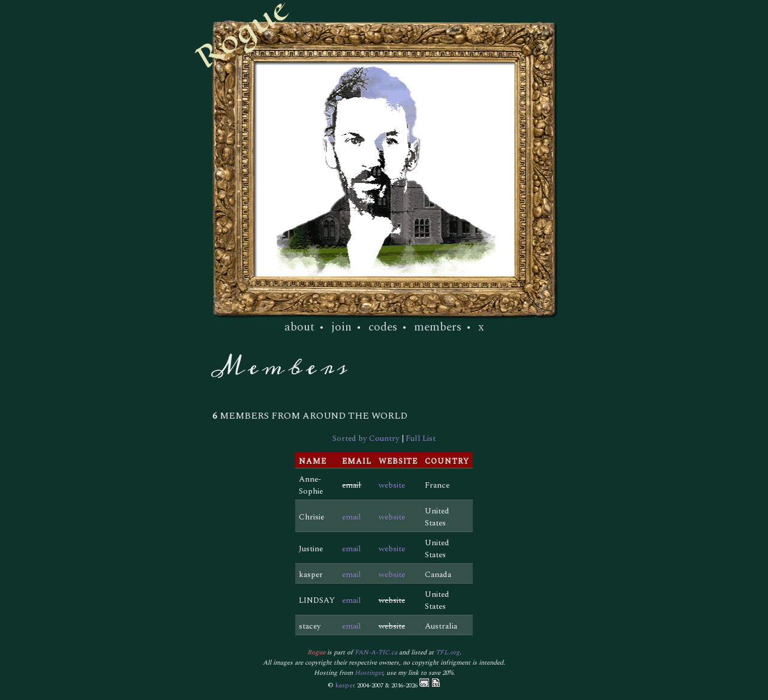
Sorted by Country (366, 438)
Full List (421, 438)
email (352, 517)
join (341, 327)
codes (383, 327)
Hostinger (369, 673)
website (392, 485)
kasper (345, 685)
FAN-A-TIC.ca (376, 652)
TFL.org (448, 652)
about (299, 327)
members (438, 327)
